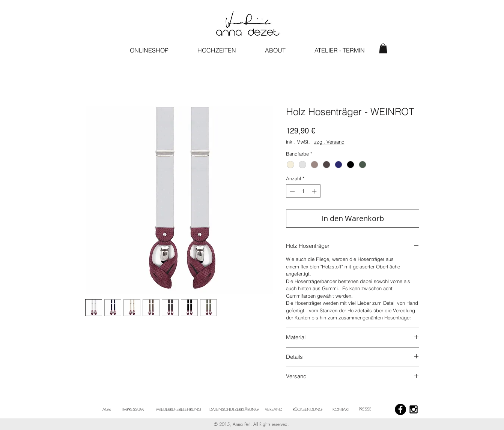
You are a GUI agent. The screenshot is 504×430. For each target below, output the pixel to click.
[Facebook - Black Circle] (400, 409)
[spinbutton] (303, 191)
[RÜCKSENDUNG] (308, 409)
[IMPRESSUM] (133, 409)
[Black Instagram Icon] (414, 409)
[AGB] (107, 409)
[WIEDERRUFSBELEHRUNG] (178, 409)
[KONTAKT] (341, 409)
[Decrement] (292, 191)
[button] (383, 48)
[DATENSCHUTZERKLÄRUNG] (234, 409)
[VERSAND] (274, 409)
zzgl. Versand (329, 142)
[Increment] (315, 191)
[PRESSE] (365, 409)
